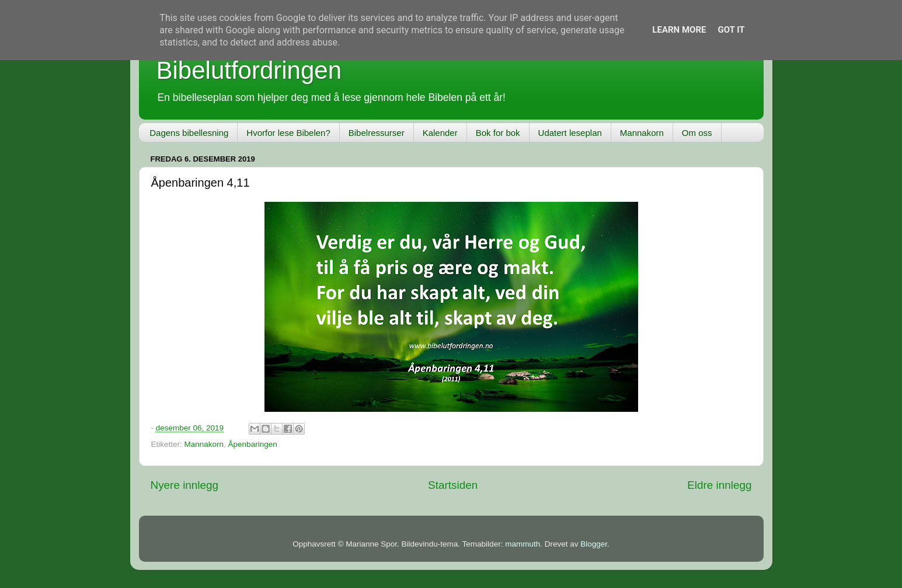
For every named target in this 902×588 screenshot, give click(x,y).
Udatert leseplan (570, 133)
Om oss (697, 133)
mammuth (523, 544)
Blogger (594, 544)
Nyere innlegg (185, 485)
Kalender (440, 133)
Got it (731, 30)
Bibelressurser (377, 133)
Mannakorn (642, 133)
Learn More (679, 30)
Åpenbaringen (253, 444)
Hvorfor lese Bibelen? (288, 133)
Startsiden (453, 485)
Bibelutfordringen (249, 70)
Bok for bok (498, 133)
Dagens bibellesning (189, 133)
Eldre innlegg (719, 485)
